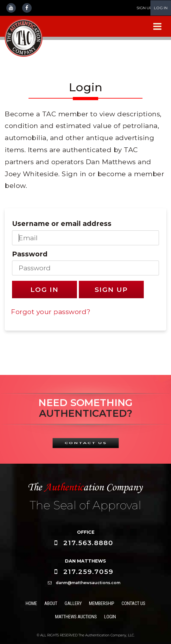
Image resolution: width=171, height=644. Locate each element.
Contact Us (133, 603)
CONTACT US (85, 443)
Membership (102, 603)
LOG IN (161, 8)
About (51, 603)
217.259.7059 (88, 572)
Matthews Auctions (76, 617)
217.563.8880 (88, 543)
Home (31, 603)
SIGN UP (144, 8)
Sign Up (111, 290)
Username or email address (62, 224)
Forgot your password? (51, 312)
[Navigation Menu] (157, 26)
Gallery (73, 603)
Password (30, 254)
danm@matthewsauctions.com (88, 583)
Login (110, 617)
